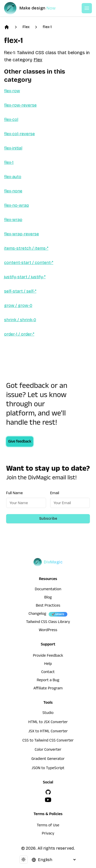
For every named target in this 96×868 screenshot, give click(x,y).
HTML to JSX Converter (48, 723)
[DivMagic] (35, 8)
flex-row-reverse (20, 105)
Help (48, 664)
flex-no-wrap (17, 205)
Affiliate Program (48, 689)
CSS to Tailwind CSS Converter (48, 741)
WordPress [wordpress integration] (48, 631)
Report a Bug (48, 681)
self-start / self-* (20, 291)
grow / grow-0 (18, 305)
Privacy (48, 834)
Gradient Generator (48, 759)
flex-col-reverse (19, 134)
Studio (48, 713)
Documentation (48, 590)
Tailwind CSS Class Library (48, 622)
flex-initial (13, 148)
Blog (48, 598)
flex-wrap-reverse (22, 234)
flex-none (13, 191)
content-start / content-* (29, 263)
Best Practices (48, 606)
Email (55, 493)
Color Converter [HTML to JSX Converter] (48, 750)
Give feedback (20, 442)
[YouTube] (48, 800)
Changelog (37, 614)
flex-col (11, 119)
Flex (26, 27)
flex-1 (47, 27)
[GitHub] (48, 792)
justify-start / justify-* (25, 277)
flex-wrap (13, 220)
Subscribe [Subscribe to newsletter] (48, 519)
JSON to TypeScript (48, 769)
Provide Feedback (48, 656)
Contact (48, 673)
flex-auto (13, 177)
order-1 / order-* (19, 334)
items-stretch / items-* (26, 248)
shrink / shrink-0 (20, 320)
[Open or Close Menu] (87, 8)
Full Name (14, 493)
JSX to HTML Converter (48, 732)
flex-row (12, 91)
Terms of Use (48, 826)
